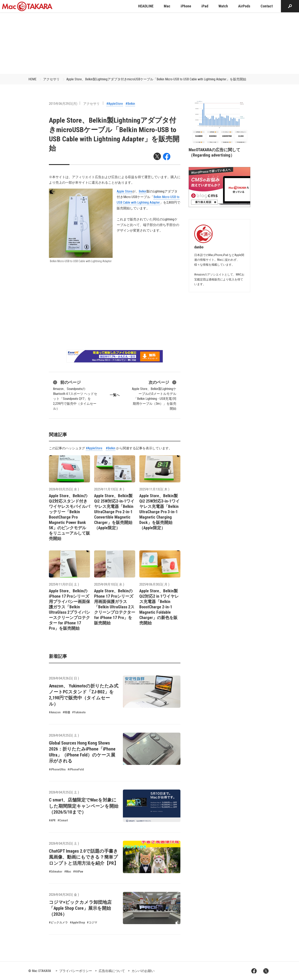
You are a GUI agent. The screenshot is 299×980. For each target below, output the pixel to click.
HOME (32, 79)
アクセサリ (51, 79)
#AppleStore (115, 104)
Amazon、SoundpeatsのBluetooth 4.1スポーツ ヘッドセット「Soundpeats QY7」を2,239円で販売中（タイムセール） (75, 395)
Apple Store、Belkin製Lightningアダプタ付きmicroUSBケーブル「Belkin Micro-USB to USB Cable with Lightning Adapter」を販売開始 (156, 79)
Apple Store (124, 191)
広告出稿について (112, 971)
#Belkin (130, 104)
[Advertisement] (150, 43)
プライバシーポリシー (76, 971)
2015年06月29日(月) (63, 104)
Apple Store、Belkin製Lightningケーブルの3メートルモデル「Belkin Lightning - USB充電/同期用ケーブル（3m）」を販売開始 (154, 395)
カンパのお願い (143, 971)
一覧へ (115, 395)
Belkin (143, 191)
